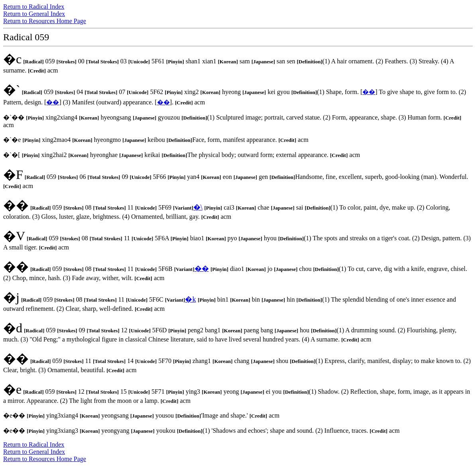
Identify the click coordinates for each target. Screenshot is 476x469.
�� (369, 92)
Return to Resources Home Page (45, 21)
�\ (198, 207)
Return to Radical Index (34, 7)
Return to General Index (34, 14)
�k (190, 299)
